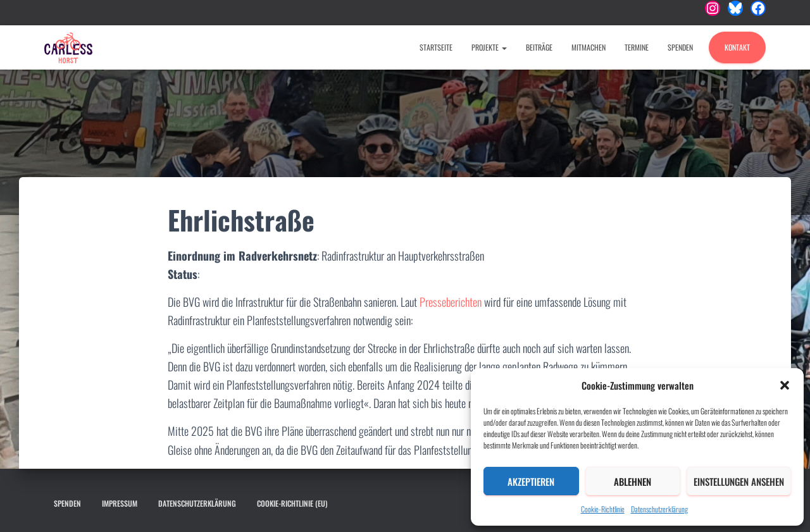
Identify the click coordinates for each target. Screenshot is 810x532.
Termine (637, 47)
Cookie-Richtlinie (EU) (292, 503)
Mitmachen (589, 47)
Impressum (120, 503)
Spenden (680, 47)
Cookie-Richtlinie (603, 509)
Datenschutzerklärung (659, 509)
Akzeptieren (531, 481)
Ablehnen (632, 481)
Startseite (436, 47)
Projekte (489, 47)
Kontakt (737, 47)
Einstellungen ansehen (739, 481)
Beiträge (539, 47)
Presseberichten (452, 302)
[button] (785, 385)
